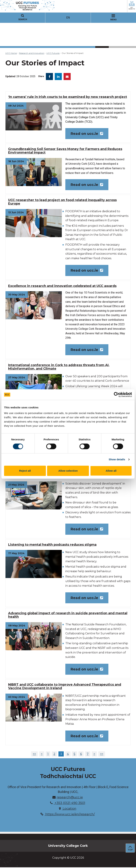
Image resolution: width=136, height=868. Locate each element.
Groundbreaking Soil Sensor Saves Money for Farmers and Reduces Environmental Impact (65, 151)
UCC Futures (53, 53)
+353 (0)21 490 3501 (68, 804)
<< (34, 755)
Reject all (25, 471)
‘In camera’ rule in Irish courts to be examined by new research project (68, 97)
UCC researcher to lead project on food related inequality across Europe (62, 202)
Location (68, 810)
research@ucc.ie (68, 798)
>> (102, 755)
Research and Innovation (32, 53)
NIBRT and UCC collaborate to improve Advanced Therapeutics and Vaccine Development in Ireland (65, 687)
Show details (117, 459)
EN (68, 18)
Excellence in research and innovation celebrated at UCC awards (62, 286)
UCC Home (11, 53)
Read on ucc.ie (87, 134)
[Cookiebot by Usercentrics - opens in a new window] (116, 395)
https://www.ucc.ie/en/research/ (68, 815)
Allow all (111, 471)
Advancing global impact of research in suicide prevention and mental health (68, 616)
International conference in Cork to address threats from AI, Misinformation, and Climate (59, 367)
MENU (113, 18)
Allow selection (68, 471)
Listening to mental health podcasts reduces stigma (52, 545)
